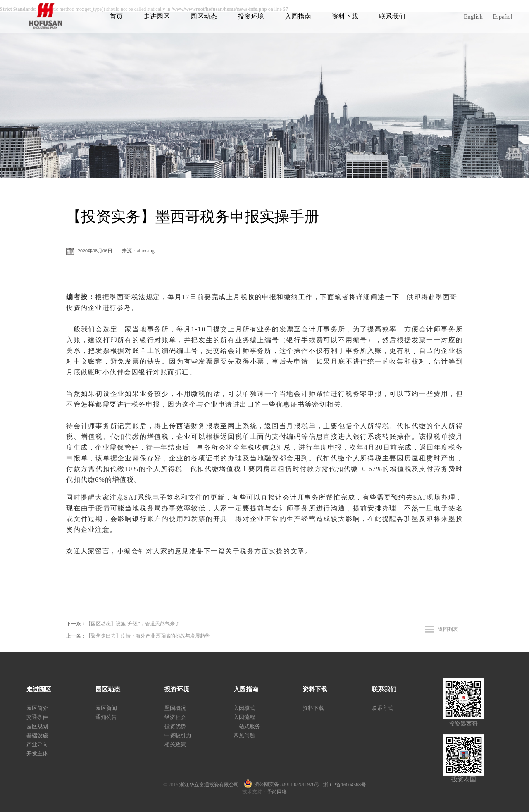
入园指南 (298, 16)
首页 (116, 16)
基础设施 (37, 735)
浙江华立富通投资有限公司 (212, 785)
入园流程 (244, 717)
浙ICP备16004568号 (344, 785)
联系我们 (392, 16)
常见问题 (244, 735)
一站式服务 (247, 726)
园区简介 (37, 708)
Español (503, 17)
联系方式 (382, 708)
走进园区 (157, 16)
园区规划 (37, 726)
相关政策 (175, 744)
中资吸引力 (178, 735)
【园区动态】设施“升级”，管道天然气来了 (133, 624)
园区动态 (204, 16)
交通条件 (37, 717)
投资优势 (175, 726)
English (473, 17)
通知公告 (106, 717)
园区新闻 (106, 708)
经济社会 (175, 717)
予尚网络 (277, 792)
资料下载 (345, 16)
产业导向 (37, 744)
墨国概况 (175, 708)
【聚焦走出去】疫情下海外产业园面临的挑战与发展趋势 (148, 636)
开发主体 (37, 754)
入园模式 (244, 708)
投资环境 (251, 16)
